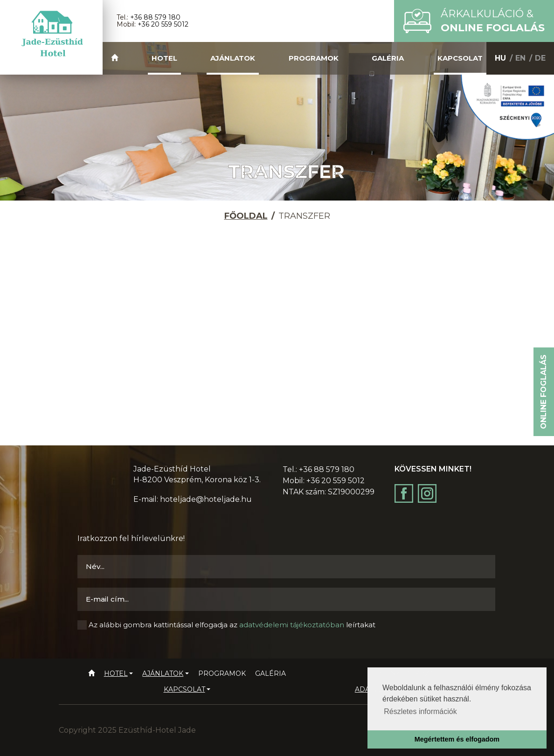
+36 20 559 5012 (163, 24)
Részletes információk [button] (420, 711)
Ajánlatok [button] (233, 58)
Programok (314, 58)
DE (540, 58)
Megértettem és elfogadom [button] (457, 739)
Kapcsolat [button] (460, 58)
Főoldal (246, 216)
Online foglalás (544, 392)
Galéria (388, 58)
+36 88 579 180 (155, 17)
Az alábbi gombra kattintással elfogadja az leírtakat (232, 625)
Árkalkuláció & (493, 21)
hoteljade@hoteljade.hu (206, 499)
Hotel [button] (164, 58)
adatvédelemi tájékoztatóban (292, 625)
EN (520, 58)
